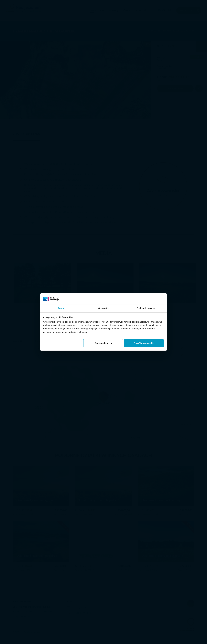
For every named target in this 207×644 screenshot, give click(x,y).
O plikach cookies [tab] (146, 308)
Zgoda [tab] (61, 308)
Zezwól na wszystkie (144, 343)
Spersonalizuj (103, 343)
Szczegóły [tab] (103, 308)
